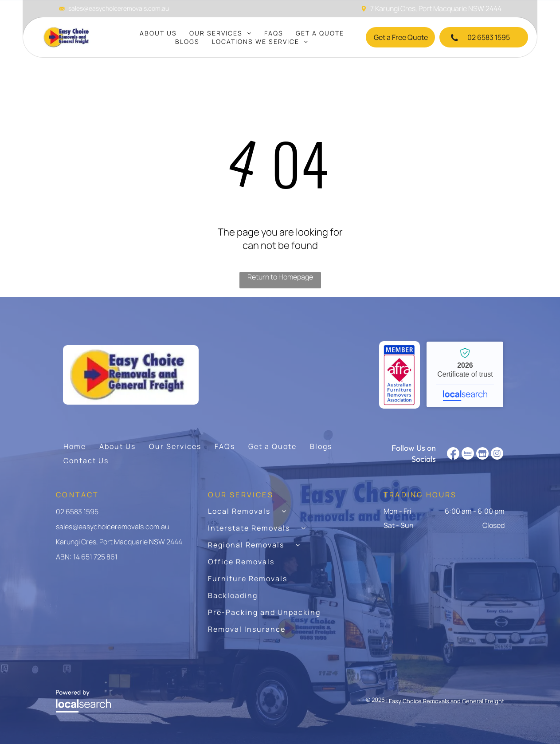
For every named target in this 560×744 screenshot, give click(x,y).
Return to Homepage (280, 277)
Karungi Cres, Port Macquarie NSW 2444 (119, 542)
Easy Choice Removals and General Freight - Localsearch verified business (465, 374)
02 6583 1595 (77, 512)
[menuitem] (158, 33)
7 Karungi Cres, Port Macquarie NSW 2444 (436, 8)
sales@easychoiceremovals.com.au (119, 8)
